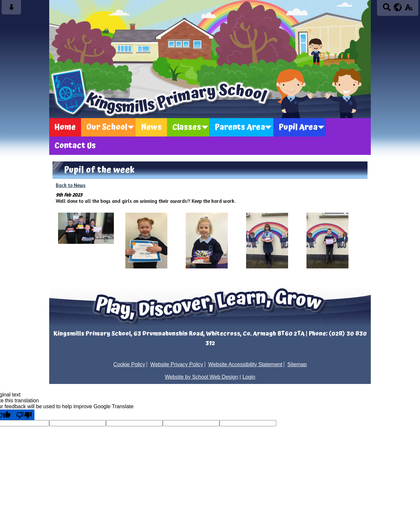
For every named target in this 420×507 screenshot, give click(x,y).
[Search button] (387, 9)
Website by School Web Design (201, 377)
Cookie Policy (129, 364)
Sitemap (297, 364)
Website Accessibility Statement (245, 364)
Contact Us (75, 146)
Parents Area (240, 127)
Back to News (71, 185)
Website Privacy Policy (177, 364)
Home (65, 127)
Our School (107, 127)
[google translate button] (398, 7)
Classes (187, 127)
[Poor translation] (24, 415)
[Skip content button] (11, 9)
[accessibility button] (409, 9)
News (151, 127)
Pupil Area (298, 127)
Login (249, 377)
